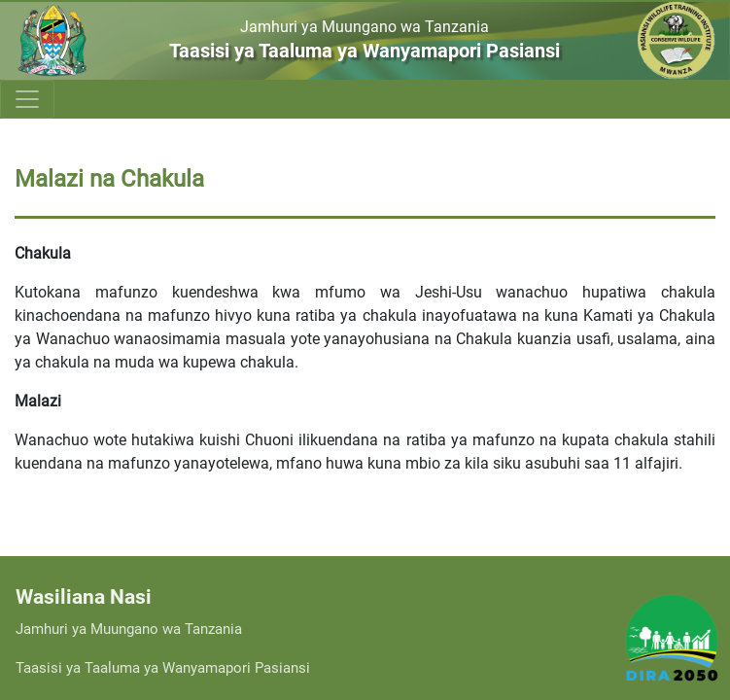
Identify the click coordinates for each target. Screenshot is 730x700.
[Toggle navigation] (27, 99)
